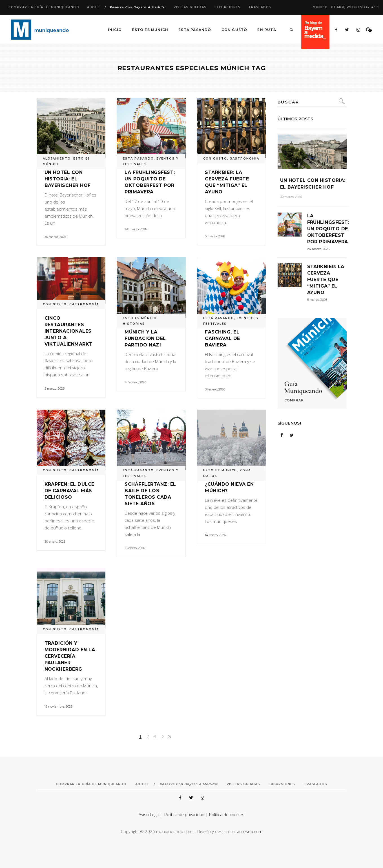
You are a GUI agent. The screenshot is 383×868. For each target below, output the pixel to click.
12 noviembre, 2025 (58, 706)
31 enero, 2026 (215, 389)
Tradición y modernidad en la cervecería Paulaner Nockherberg (70, 656)
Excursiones (228, 7)
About (94, 7)
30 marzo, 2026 (55, 237)
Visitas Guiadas (190, 7)
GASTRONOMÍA (244, 159)
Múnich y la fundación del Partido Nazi (145, 338)
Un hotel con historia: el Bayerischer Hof (68, 179)
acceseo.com (250, 831)
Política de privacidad (184, 814)
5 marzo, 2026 (215, 236)
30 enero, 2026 (55, 542)
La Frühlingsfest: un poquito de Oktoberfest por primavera (328, 229)
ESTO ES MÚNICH (140, 318)
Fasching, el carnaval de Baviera (222, 338)
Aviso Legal (149, 814)
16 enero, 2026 (135, 548)
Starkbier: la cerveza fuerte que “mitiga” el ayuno (326, 280)
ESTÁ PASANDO (138, 159)
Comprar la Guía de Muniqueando (44, 7)
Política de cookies (227, 814)
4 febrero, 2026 (135, 382)
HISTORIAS (134, 324)
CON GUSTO (215, 159)
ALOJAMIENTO (57, 159)
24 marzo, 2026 (136, 229)
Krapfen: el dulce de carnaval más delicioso (69, 491)
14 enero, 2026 (215, 535)
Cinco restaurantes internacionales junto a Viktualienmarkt (69, 331)
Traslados (260, 7)
